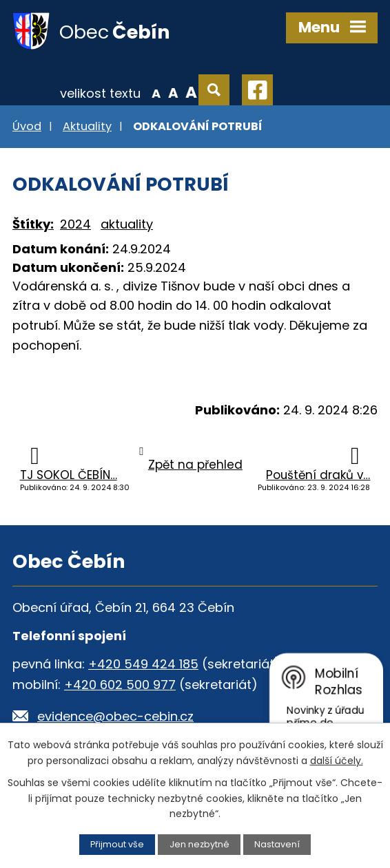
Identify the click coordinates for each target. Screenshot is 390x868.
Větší (191, 92)
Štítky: (33, 224)
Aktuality (87, 126)
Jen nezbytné (199, 844)
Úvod (27, 126)
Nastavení (277, 844)
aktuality (127, 224)
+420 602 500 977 (120, 685)
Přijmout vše (117, 844)
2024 (75, 224)
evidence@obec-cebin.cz (115, 716)
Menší (156, 92)
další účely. (337, 761)
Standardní (173, 92)
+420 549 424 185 (143, 664)
